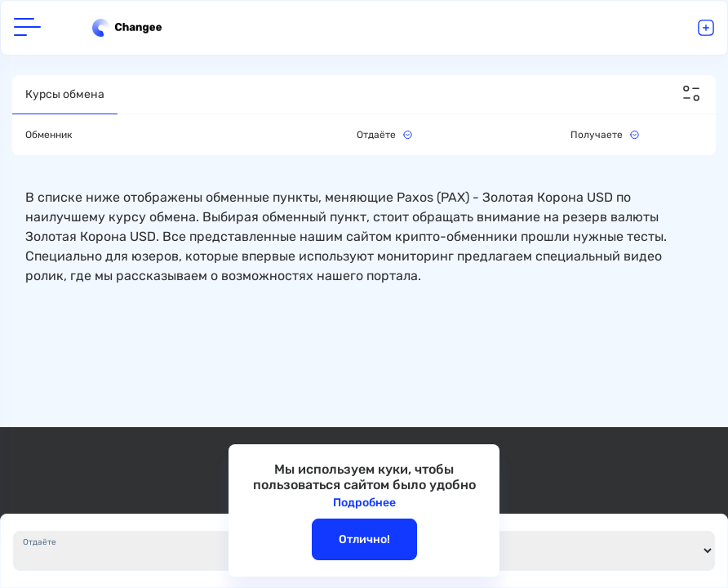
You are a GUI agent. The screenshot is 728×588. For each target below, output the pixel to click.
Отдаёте (40, 542)
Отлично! (364, 539)
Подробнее (364, 503)
